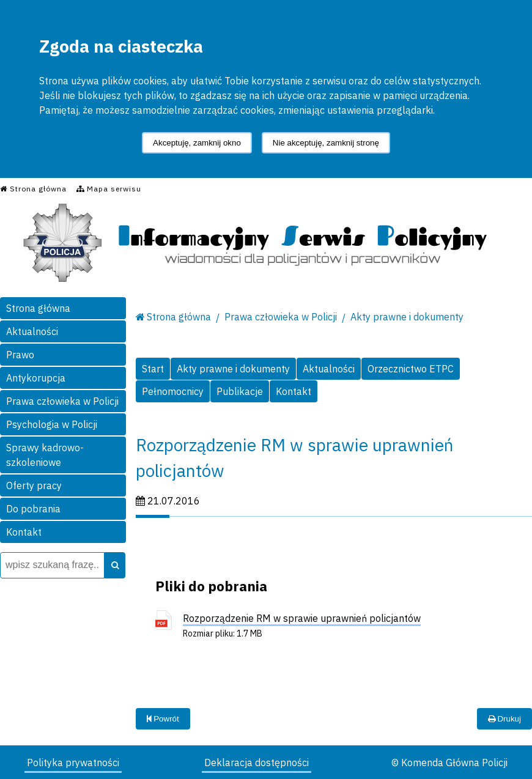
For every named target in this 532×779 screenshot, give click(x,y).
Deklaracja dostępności (257, 762)
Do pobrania (33, 509)
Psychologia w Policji (52, 424)
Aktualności (32, 331)
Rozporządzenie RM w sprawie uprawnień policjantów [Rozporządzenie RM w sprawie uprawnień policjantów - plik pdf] (302, 618)
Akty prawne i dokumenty (407, 317)
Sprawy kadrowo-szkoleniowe (45, 455)
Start (153, 369)
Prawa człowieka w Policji (62, 401)
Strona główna (38, 308)
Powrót (163, 719)
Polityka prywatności (73, 762)
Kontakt (24, 532)
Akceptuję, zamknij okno (197, 143)
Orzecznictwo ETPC (411, 369)
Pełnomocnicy (173, 391)
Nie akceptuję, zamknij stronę (326, 143)
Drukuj (504, 719)
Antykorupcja (36, 378)
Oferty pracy (34, 485)
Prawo (20, 355)
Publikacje (240, 391)
